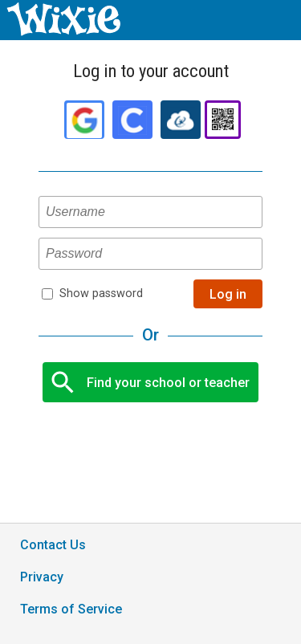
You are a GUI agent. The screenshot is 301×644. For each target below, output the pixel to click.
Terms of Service (71, 609)
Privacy (42, 577)
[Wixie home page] (63, 32)
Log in (228, 294)
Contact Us (53, 545)
